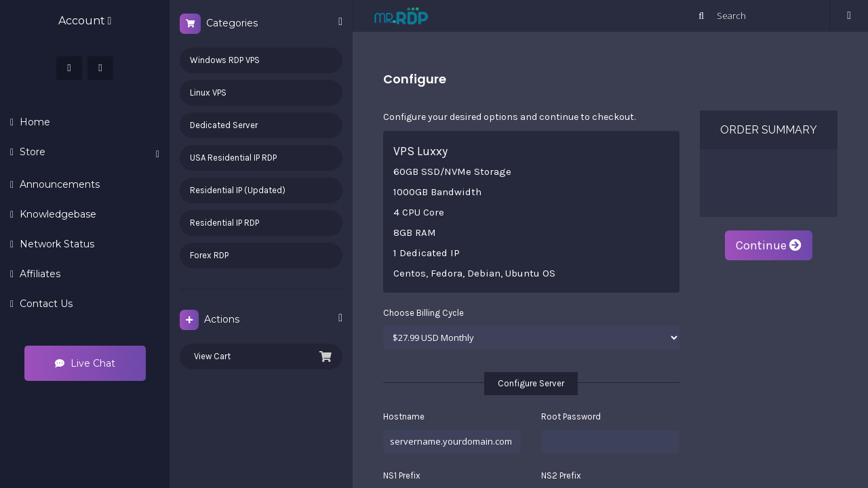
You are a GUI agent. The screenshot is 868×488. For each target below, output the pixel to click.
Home (34, 122)
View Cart (261, 357)
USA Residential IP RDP (233, 158)
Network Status (56, 244)
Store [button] (88, 152)
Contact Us (45, 304)
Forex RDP (209, 255)
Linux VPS (208, 93)
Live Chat (85, 363)
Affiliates (39, 274)
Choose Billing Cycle (423, 313)
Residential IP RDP (224, 223)
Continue (769, 245)
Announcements (58, 184)
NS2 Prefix (561, 475)
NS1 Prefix (402, 475)
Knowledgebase (57, 214)
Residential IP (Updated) (238, 190)
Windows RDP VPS (225, 60)
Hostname (404, 416)
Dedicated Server (224, 125)
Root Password (571, 416)
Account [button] (85, 21)
